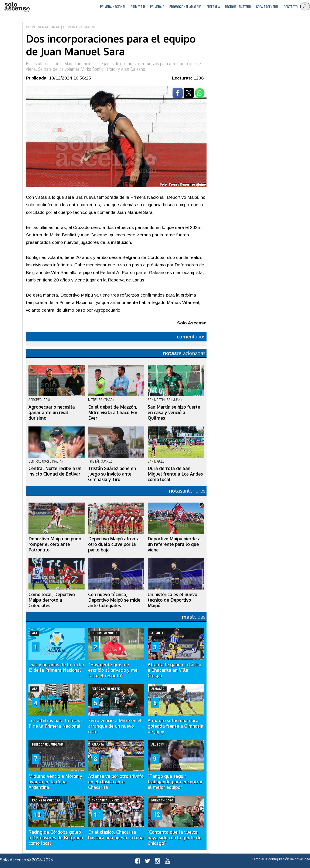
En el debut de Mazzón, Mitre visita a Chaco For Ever (113, 412)
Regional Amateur (238, 7)
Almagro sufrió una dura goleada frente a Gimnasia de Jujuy (176, 726)
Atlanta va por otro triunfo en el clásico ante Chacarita (116, 782)
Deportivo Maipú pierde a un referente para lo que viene (174, 544)
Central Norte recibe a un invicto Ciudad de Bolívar (55, 471)
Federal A (213, 7)
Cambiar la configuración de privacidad (281, 859)
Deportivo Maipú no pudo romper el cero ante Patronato (55, 544)
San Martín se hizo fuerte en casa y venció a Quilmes (174, 412)
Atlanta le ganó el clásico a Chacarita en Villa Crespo (174, 670)
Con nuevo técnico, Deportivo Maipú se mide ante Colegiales (114, 600)
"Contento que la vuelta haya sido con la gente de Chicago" (175, 838)
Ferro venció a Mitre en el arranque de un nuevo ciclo (115, 726)
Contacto (291, 7)
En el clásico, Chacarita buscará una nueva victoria (116, 835)
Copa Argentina (267, 7)
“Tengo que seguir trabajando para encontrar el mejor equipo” (175, 782)
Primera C (157, 7)
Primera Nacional (113, 7)
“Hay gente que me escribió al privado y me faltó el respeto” (113, 670)
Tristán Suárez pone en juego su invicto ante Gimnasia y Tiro (112, 474)
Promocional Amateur (185, 7)
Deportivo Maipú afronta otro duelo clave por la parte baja (114, 544)
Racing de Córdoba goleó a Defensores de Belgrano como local (56, 838)
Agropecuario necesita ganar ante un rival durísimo (52, 412)
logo (17, 7)
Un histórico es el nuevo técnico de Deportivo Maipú (172, 600)
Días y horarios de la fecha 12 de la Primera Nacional (56, 667)
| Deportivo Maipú (78, 27)
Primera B (138, 7)
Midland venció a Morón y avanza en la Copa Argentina (55, 782)
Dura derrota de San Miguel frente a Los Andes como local (175, 474)
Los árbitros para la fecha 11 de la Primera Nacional (55, 723)
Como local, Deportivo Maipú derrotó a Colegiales (52, 600)
